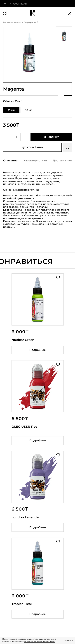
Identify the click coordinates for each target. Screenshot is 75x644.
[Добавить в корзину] (51, 137)
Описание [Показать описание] (10, 160)
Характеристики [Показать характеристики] (35, 160)
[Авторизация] (70, 14)
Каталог (18, 22)
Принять (69, 640)
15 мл (11, 110)
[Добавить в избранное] (68, 147)
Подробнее (38, 350)
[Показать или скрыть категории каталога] (5, 14)
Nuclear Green (23, 340)
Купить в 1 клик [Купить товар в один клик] (32, 147)
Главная (7, 22)
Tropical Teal (22, 604)
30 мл (29, 110)
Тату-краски (30, 22)
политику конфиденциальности (40, 642)
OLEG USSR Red (25, 427)
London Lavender (26, 517)
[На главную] (32, 14)
